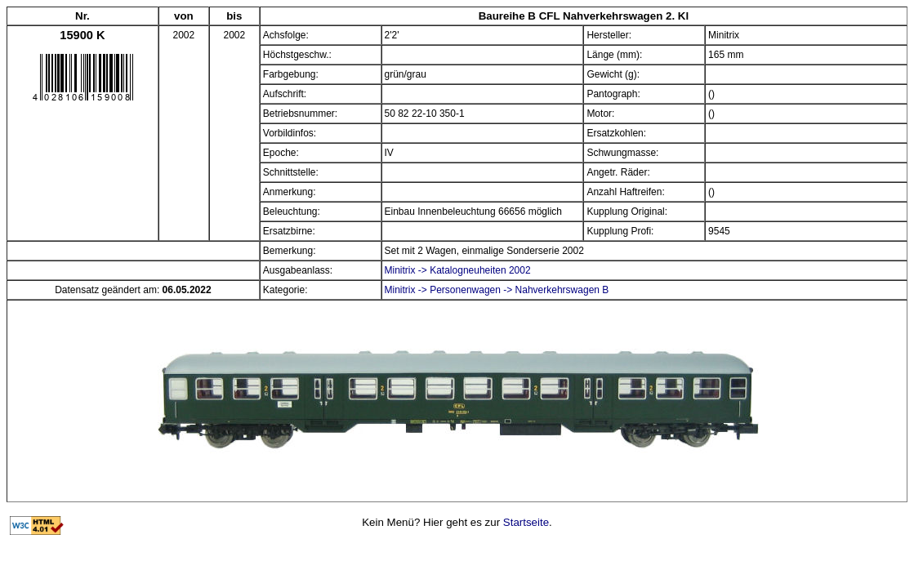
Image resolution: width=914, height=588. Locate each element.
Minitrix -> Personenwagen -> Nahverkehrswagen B (497, 290)
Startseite (526, 522)
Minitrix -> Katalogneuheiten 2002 (458, 270)
